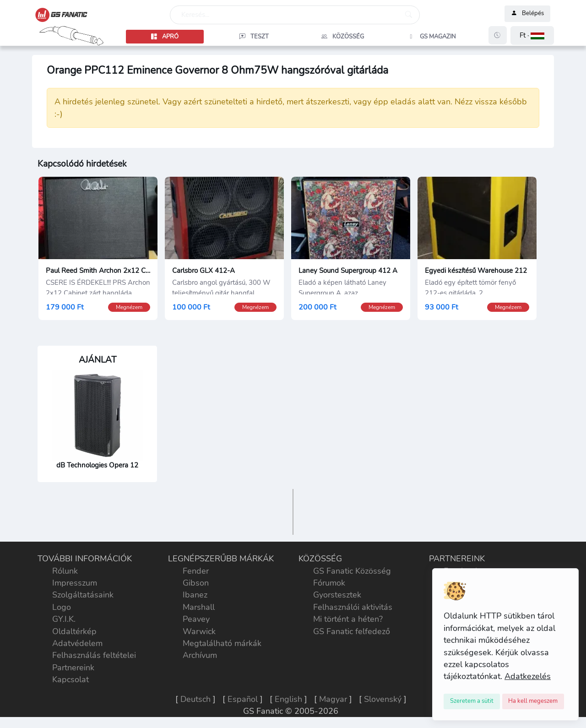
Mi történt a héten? (348, 619)
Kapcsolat (71, 679)
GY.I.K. (64, 619)
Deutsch (195, 699)
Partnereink (73, 668)
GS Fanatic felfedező (352, 631)
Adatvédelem (77, 643)
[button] (532, 35)
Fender (196, 571)
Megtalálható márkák (222, 643)
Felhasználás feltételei (94, 655)
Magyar (333, 699)
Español (243, 699)
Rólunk (65, 571)
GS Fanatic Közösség (352, 571)
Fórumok (329, 583)
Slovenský (383, 699)
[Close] (472, 701)
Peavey (196, 619)
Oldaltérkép (74, 631)
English (288, 699)
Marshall (199, 607)
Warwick (199, 631)
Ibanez (195, 595)
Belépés (527, 14)
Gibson (196, 583)
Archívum (200, 655)
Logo (62, 607)
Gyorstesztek (337, 595)
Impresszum (75, 583)
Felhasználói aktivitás (353, 607)
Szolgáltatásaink (83, 595)
